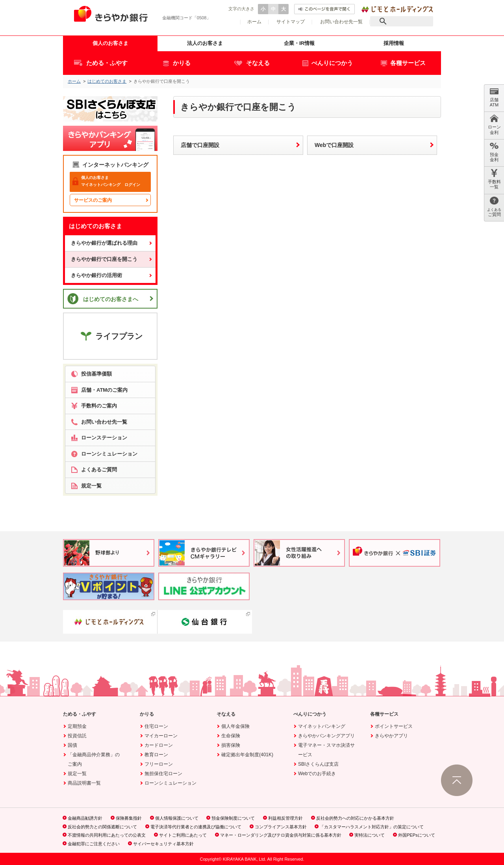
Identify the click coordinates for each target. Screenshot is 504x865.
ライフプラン (110, 336)
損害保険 (231, 745)
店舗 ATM (494, 97)
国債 (72, 745)
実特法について (370, 835)
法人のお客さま (205, 43)
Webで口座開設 (334, 145)
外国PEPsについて (417, 835)
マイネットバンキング (322, 726)
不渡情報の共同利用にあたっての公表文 (107, 835)
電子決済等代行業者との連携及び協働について (196, 827)
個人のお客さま (110, 43)
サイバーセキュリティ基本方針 (163, 844)
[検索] (402, 21)
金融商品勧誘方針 (85, 818)
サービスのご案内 (93, 200)
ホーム (254, 22)
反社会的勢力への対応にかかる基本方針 (355, 818)
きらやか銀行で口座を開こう (104, 259)
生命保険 (231, 736)
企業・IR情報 (299, 43)
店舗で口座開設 (200, 145)
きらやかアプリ (391, 736)
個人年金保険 (235, 726)
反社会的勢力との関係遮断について (102, 827)
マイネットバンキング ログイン (106, 181)
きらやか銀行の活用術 (96, 275)
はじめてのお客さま (107, 81)
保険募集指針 (129, 818)
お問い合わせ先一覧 (341, 22)
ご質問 (494, 207)
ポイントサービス (394, 726)
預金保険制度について (233, 818)
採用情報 (394, 43)
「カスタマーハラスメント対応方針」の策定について (372, 827)
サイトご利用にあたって (183, 835)
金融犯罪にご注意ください (94, 844)
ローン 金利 (494, 124)
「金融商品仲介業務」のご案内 (94, 759)
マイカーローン (161, 736)
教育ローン (156, 755)
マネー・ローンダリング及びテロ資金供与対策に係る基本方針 (281, 835)
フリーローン (159, 764)
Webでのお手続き (317, 774)
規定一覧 (77, 774)
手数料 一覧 (494, 179)
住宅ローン (156, 726)
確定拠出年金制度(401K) (247, 755)
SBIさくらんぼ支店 (318, 764)
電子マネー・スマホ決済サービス (326, 750)
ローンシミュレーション (170, 783)
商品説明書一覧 (84, 783)
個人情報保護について (177, 818)
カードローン (159, 745)
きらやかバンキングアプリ (326, 736)
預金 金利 (494, 152)
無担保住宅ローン (163, 774)
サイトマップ (291, 22)
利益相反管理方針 (285, 818)
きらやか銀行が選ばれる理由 (104, 243)
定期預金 (77, 726)
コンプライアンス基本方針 (281, 827)
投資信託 (77, 736)
